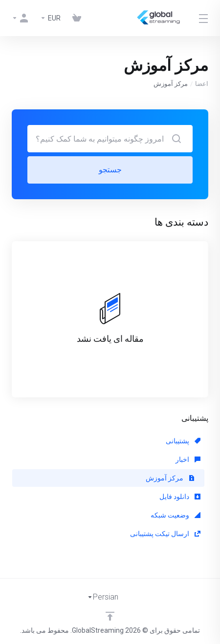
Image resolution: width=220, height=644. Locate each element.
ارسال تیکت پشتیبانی (165, 534)
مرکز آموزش (170, 478)
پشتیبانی (183, 441)
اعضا (202, 84)
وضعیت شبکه (176, 515)
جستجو (110, 170)
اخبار (188, 459)
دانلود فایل (180, 497)
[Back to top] (110, 616)
